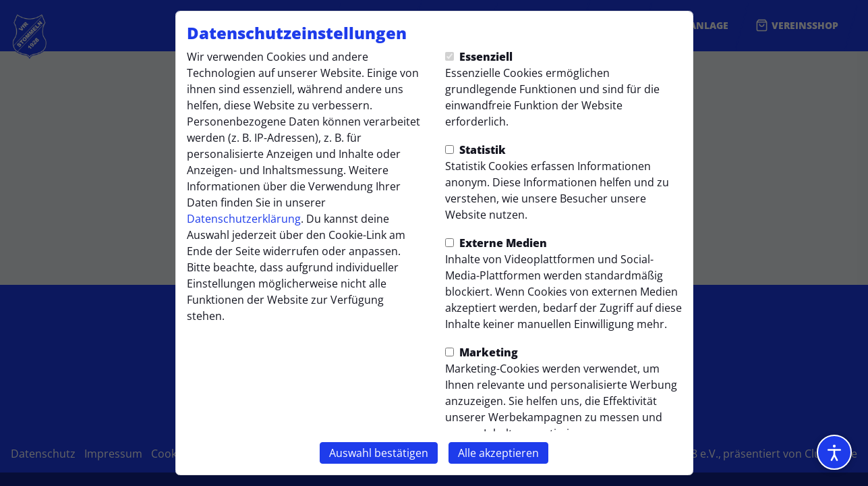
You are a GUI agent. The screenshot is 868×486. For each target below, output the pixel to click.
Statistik (475, 150)
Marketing (482, 352)
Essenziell (479, 57)
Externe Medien (496, 243)
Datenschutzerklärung (244, 219)
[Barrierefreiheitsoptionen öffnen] (834, 452)
